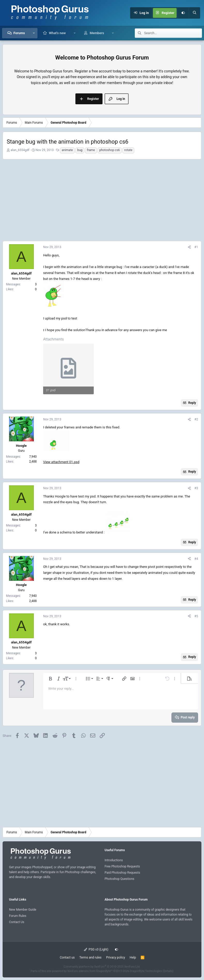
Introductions (114, 860)
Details (168, 971)
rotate (128, 150)
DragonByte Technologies (146, 971)
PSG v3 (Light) (96, 949)
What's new (57, 33)
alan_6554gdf (20, 150)
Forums (19, 33)
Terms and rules (90, 957)
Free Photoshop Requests (122, 866)
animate (67, 150)
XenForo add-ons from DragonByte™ (90, 971)
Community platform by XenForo (102, 967)
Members (97, 33)
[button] (34, 33)
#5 (196, 616)
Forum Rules (18, 916)
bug (80, 150)
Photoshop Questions (119, 879)
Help (133, 957)
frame (91, 150)
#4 (196, 559)
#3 (196, 488)
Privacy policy (116, 957)
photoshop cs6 (110, 150)
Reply (192, 403)
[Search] (194, 13)
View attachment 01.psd (61, 462)
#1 (196, 247)
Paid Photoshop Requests (122, 873)
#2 (196, 419)
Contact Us (17, 922)
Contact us (67, 957)
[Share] (189, 247)
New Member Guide (23, 910)
